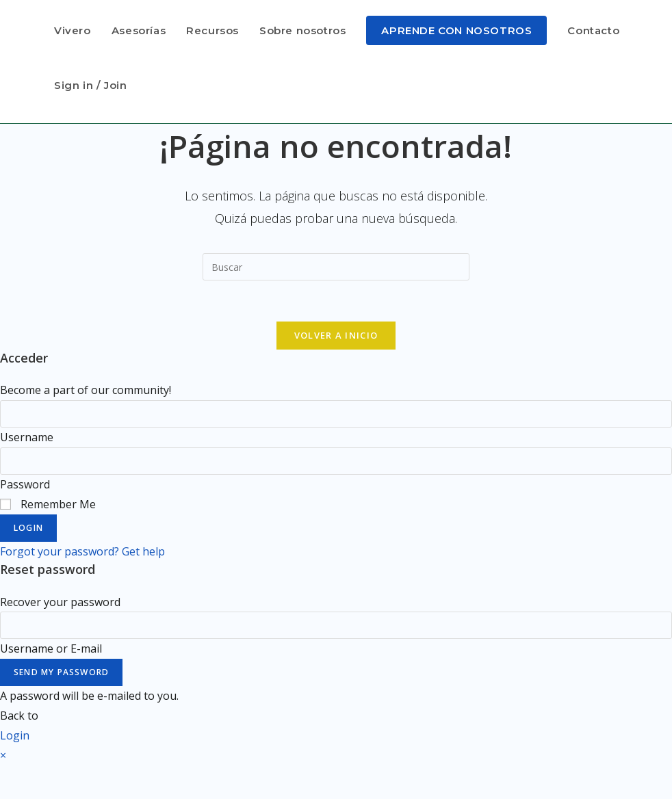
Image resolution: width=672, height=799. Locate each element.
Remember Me (48, 504)
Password (25, 484)
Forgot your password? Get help (82, 551)
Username (27, 437)
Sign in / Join (90, 85)
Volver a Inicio (336, 335)
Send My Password (61, 672)
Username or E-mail (51, 649)
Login (28, 528)
